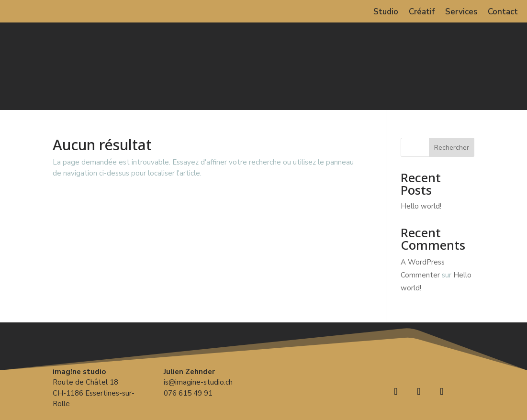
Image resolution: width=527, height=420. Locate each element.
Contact (503, 13)
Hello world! (421, 206)
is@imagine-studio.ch (198, 382)
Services (461, 13)
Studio (386, 13)
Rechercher (452, 148)
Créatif (422, 13)
